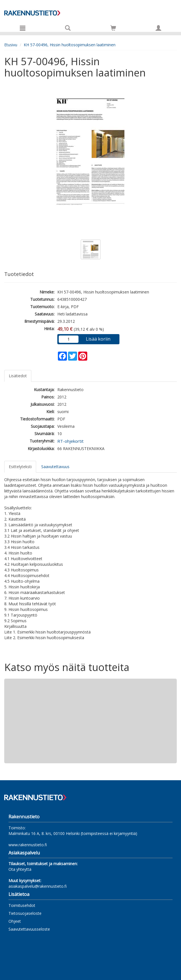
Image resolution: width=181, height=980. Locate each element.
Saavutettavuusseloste (29, 929)
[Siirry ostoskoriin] (113, 28)
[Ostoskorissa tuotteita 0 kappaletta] (113, 29)
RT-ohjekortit (70, 441)
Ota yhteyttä (20, 869)
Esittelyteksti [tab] (20, 467)
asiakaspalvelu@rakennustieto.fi (38, 886)
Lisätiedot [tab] (18, 376)
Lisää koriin (98, 339)
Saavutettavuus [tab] (55, 467)
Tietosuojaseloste (25, 913)
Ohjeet (15, 921)
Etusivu (11, 45)
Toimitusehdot (22, 905)
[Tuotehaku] (68, 28)
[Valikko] (23, 28)
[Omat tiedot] (158, 28)
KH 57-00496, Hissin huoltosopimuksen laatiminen (70, 45)
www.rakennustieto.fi (28, 845)
